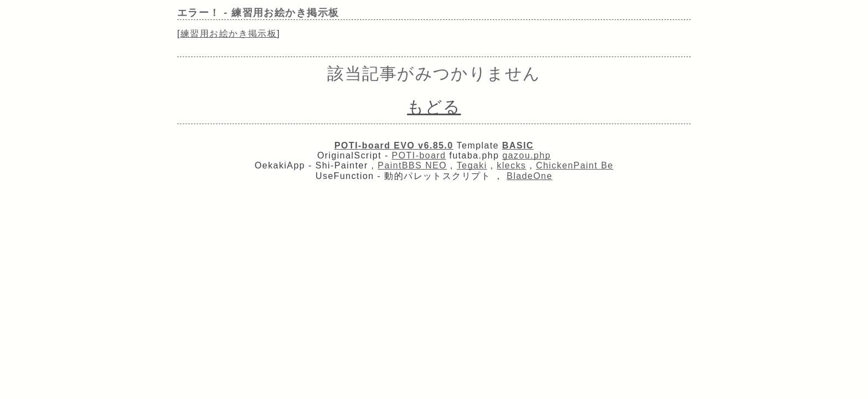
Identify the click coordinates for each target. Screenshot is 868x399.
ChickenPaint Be (575, 165)
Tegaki (472, 165)
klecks (511, 165)
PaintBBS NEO (412, 165)
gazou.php (526, 155)
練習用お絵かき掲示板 (229, 34)
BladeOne (529, 176)
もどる (434, 107)
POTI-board (419, 155)
